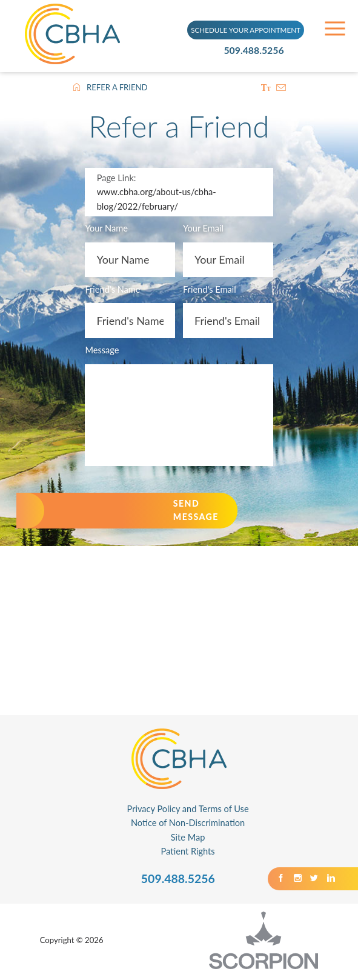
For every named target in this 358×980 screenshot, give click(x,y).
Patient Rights (188, 854)
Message (102, 352)
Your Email (204, 230)
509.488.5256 (259, 50)
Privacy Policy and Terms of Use (188, 812)
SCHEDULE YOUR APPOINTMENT (246, 28)
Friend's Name (112, 291)
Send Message (208, 513)
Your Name (106, 230)
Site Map (188, 840)
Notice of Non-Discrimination (188, 826)
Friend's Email (210, 291)
